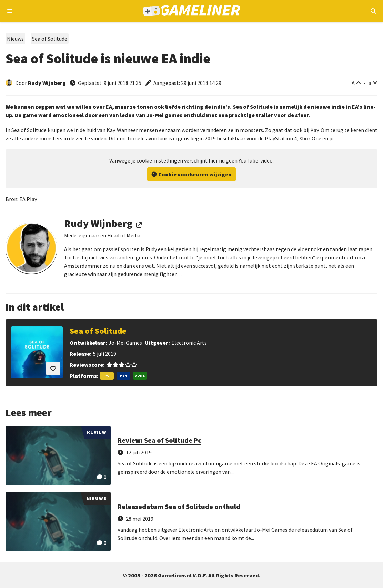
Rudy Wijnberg (47, 83)
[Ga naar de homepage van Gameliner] (191, 11)
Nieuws (15, 39)
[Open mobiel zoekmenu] (373, 11)
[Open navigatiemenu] (10, 11)
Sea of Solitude (50, 39)
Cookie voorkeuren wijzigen (195, 174)
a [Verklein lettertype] (370, 83)
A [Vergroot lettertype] (353, 83)
